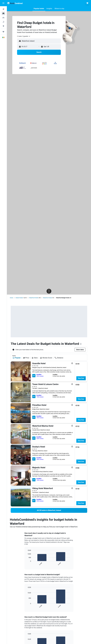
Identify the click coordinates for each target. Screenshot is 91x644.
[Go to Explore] (3, 26)
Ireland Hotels (19, 298)
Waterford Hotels (34, 298)
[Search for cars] (3, 18)
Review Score (46, 358)
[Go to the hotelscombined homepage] (15, 3)
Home (11, 298)
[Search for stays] (3, 13)
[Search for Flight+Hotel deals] (3, 22)
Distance (59, 358)
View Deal (81, 378)
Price (26, 358)
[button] (3, 3)
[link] (49, 510)
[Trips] (3, 32)
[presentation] (81, 344)
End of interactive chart (27, 564)
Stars (35, 358)
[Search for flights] (3, 9)
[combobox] (24, 36)
